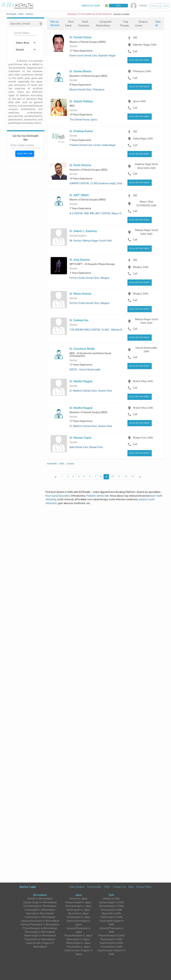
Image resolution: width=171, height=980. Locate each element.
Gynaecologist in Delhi (111, 902)
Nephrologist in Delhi (111, 943)
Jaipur (79, 895)
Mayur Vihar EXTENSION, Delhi (146, 203)
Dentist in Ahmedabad (40, 899)
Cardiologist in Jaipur (79, 917)
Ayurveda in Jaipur (79, 913)
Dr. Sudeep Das (79, 320)
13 (133, 477)
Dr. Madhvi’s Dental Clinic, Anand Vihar (91, 391)
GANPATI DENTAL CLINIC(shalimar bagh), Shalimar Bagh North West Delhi (111, 183)
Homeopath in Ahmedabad (40, 910)
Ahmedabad (40, 895)
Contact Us (119, 887)
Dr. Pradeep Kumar (81, 131)
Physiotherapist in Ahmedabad (40, 928)
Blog (131, 887)
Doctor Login (28, 887)
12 (126, 477)
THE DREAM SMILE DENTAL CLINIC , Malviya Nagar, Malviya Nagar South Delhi (113, 330)
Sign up (155, 6)
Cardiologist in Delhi (112, 917)
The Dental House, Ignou (83, 120)
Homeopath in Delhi (111, 910)
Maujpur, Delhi (141, 267)
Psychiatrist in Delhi (112, 947)
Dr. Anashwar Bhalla (82, 349)
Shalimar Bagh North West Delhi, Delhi (146, 166)
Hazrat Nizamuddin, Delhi (147, 350)
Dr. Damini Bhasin (81, 71)
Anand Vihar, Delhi (143, 381)
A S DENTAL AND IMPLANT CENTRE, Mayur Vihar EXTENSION (104, 213)
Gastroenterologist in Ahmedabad (40, 921)
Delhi (112, 895)
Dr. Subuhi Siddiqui (81, 101)
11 (119, 477)
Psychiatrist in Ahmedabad (40, 939)
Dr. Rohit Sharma (80, 165)
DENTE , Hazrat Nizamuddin (85, 370)
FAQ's (107, 887)
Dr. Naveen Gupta (81, 438)
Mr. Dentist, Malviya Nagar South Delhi (91, 241)
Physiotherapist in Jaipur (78, 935)
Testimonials (94, 887)
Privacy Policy (144, 887)
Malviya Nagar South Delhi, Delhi (147, 232)
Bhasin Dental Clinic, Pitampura (87, 90)
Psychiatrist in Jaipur (79, 947)
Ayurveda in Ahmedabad (40, 913)
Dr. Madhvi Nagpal (81, 381)
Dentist (73, 46)
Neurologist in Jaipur (78, 939)
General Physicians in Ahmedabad (40, 924)
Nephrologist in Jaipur (78, 943)
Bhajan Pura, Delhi (143, 438)
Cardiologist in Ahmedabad (40, 917)
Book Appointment (140, 60)
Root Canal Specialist (58, 496)
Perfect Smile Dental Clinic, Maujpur (90, 278)
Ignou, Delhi (139, 101)
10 (112, 477)
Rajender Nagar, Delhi (145, 45)
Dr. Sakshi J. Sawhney (83, 231)
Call (135, 51)
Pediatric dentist (95, 496)
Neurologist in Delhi (111, 939)
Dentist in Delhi (111, 899)
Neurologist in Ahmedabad (40, 932)
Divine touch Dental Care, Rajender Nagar (93, 56)
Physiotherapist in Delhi (111, 935)
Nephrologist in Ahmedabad (40, 935)
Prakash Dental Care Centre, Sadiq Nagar (93, 145)
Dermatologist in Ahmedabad (40, 906)
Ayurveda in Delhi (112, 913)
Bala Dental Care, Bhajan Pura (86, 447)
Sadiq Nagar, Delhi (143, 139)
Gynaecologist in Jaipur (78, 902)
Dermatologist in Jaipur (79, 906)
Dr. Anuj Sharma (80, 260)
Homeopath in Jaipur (78, 910)
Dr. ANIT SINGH (79, 195)
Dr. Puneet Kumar (81, 37)
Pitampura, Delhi (142, 71)
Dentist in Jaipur (78, 899)
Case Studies (77, 887)
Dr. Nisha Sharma (80, 294)
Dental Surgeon (78, 236)
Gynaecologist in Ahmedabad (40, 902)
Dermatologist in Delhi (112, 906)
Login (165, 6)
